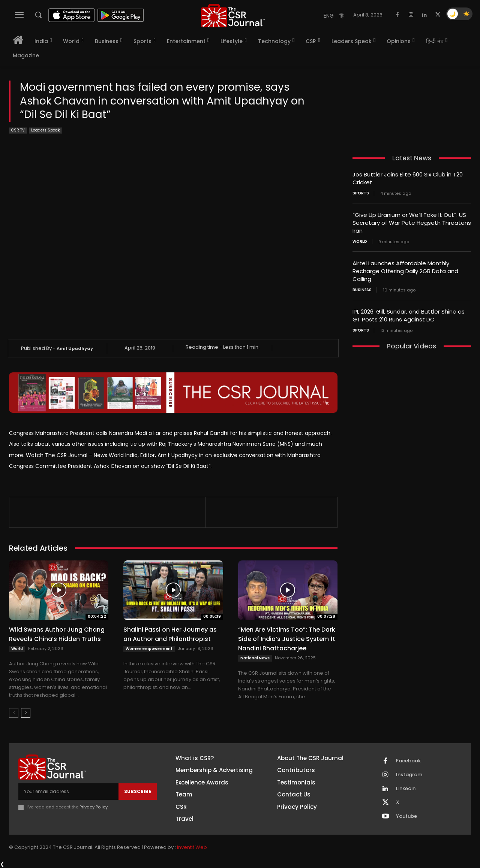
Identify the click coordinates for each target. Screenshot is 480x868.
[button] (38, 15)
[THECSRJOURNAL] (233, 16)
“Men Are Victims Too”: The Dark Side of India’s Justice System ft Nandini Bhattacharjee (287, 639)
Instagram (409, 775)
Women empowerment (149, 649)
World (17, 649)
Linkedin (406, 789)
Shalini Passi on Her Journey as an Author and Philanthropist (170, 634)
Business (362, 290)
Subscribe (138, 791)
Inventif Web (192, 847)
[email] (68, 792)
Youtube (406, 816)
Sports (361, 193)
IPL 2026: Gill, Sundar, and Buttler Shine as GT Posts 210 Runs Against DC (409, 315)
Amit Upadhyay (75, 348)
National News (255, 658)
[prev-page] (14, 713)
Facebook (408, 761)
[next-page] (26, 713)
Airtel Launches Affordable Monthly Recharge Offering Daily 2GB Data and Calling (405, 271)
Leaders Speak (45, 131)
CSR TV (18, 131)
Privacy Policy (94, 807)
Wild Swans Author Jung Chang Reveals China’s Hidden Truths (57, 634)
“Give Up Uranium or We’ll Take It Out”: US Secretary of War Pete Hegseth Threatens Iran (412, 223)
